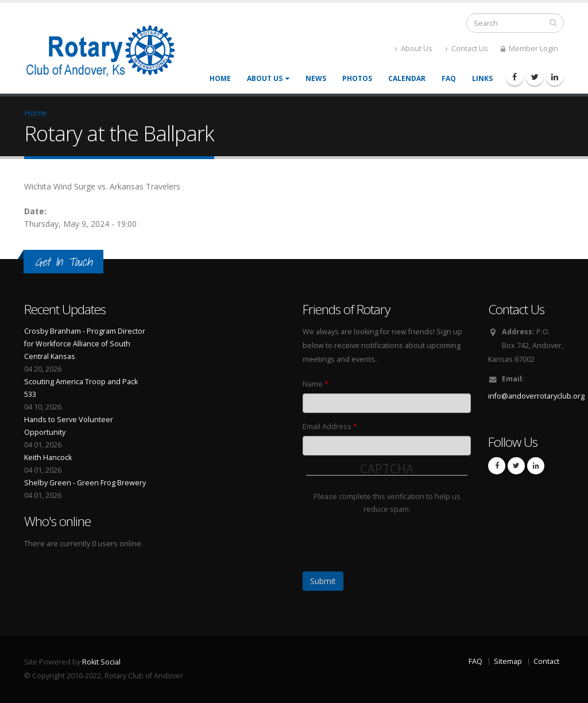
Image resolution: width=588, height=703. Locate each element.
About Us (413, 49)
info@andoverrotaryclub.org (536, 396)
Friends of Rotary (346, 309)
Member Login (529, 49)
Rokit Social (101, 662)
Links (482, 78)
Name (316, 384)
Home (220, 78)
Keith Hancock (48, 457)
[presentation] (393, 538)
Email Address (330, 426)
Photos (357, 78)
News (316, 78)
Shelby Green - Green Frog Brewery (85, 483)
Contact (546, 661)
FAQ (449, 78)
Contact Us (467, 49)
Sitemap (508, 661)
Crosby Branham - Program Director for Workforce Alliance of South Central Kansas (85, 344)
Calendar (407, 78)
